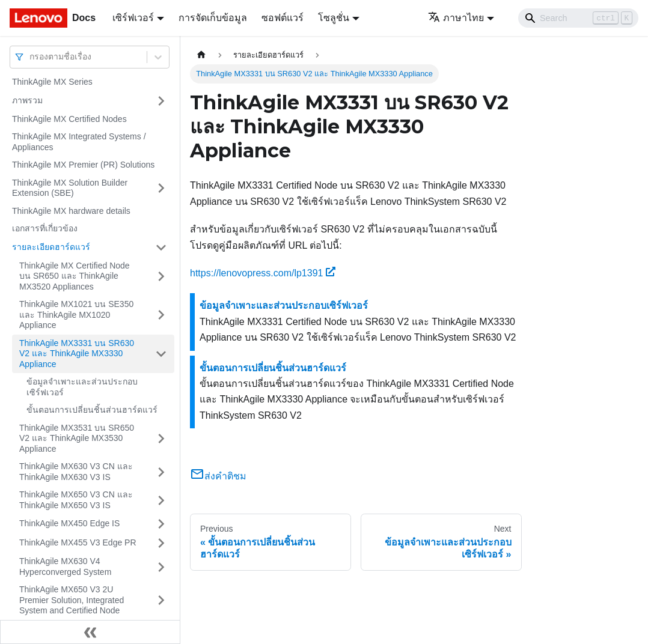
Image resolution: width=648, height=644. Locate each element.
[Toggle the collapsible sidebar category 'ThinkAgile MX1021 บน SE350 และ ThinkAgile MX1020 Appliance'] (161, 315)
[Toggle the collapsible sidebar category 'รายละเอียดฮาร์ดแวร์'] (161, 248)
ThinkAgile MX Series (52, 82)
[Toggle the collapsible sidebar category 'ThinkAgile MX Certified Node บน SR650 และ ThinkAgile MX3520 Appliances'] (161, 277)
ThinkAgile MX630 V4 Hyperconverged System (65, 567)
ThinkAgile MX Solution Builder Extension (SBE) (70, 188)
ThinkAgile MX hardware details (71, 211)
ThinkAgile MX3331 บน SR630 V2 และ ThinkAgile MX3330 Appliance (77, 354)
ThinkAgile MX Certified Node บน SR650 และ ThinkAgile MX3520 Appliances (75, 276)
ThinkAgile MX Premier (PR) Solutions (83, 165)
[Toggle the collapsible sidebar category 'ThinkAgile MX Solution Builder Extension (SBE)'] (161, 188)
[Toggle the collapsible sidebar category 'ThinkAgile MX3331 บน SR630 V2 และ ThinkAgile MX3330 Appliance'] (161, 354)
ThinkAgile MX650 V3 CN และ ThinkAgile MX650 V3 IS (76, 500)
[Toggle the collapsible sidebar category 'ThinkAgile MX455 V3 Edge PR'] (161, 543)
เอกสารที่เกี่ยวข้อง (45, 228)
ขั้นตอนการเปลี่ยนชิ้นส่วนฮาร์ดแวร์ (92, 410)
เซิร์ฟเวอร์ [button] (133, 18)
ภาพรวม (27, 100)
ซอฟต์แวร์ (283, 18)
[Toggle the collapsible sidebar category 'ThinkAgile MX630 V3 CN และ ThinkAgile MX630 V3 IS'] (161, 472)
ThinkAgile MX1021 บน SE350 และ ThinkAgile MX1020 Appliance (76, 314)
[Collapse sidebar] (90, 632)
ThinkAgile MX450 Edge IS (69, 523)
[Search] (578, 18)
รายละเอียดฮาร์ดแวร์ (51, 247)
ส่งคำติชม (218, 476)
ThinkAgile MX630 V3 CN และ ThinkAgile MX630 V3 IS (76, 472)
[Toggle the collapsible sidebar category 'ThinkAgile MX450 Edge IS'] (161, 524)
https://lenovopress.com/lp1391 (263, 273)
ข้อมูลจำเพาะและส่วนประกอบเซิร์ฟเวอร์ (82, 387)
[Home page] (201, 55)
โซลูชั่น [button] (334, 18)
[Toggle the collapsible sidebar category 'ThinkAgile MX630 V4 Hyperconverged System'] (161, 567)
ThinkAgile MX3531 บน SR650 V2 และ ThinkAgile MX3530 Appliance (77, 438)
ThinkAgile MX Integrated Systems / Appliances (79, 142)
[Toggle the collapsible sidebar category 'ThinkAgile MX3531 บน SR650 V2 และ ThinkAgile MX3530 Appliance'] (161, 439)
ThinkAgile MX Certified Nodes (69, 119)
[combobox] (31, 57)
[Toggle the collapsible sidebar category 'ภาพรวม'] (161, 101)
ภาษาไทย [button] (456, 18)
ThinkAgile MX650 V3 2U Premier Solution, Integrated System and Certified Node (72, 600)
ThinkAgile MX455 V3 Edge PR (78, 542)
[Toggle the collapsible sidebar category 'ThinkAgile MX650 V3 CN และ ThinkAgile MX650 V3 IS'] (161, 500)
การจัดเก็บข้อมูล (213, 18)
